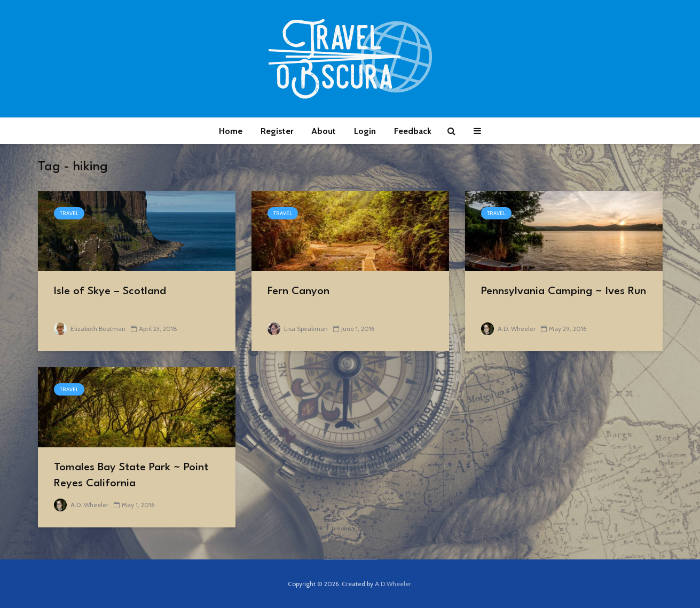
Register (277, 131)
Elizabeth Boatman (90, 329)
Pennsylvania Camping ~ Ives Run (564, 291)
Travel (69, 213)
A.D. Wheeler (508, 329)
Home (231, 131)
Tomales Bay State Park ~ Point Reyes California (131, 476)
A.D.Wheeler (393, 584)
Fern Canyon (298, 291)
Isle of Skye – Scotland (110, 291)
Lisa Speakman (298, 329)
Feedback (413, 131)
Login (365, 131)
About (324, 131)
